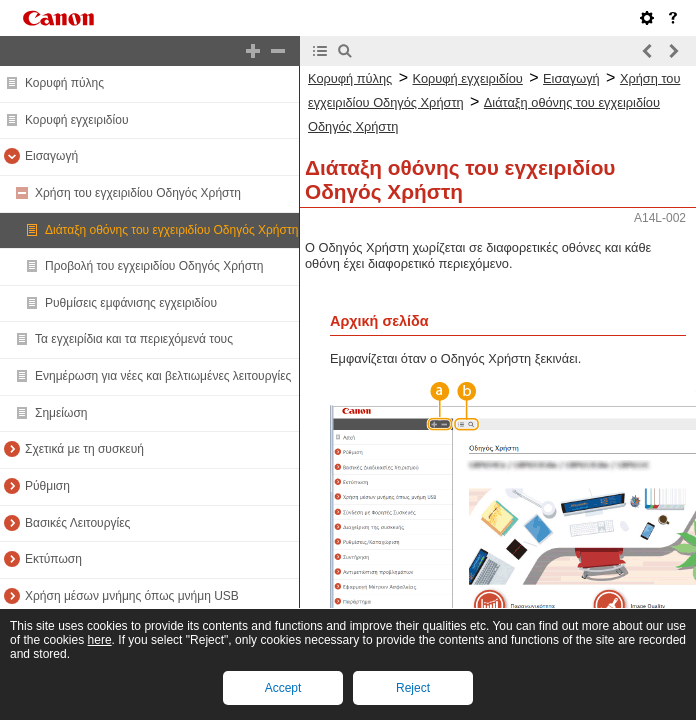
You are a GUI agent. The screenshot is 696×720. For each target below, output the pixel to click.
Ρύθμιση (47, 486)
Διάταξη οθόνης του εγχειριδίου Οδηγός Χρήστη (171, 230)
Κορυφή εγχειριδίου (76, 120)
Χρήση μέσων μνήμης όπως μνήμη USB (132, 596)
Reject (413, 688)
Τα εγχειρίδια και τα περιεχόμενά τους (134, 339)
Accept (283, 688)
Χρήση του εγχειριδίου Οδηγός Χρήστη (138, 193)
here (100, 640)
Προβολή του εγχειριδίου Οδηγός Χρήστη (154, 266)
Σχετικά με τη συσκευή (84, 449)
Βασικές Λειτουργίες (77, 523)
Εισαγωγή (51, 156)
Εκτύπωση (53, 559)
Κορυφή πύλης (64, 83)
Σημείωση (61, 413)
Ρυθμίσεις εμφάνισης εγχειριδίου (131, 303)
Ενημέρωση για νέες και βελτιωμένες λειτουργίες (163, 376)
